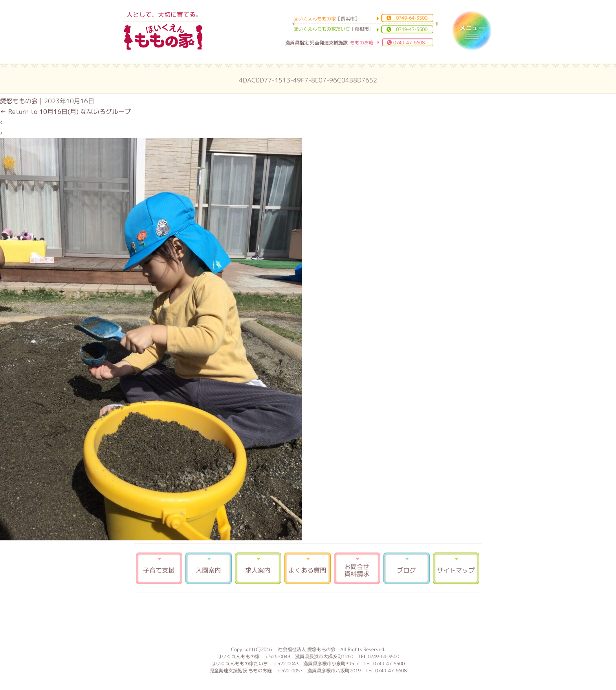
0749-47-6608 (409, 43)
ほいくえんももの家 (163, 37)
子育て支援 (159, 568)
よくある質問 (308, 568)
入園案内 (209, 568)
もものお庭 (308, 619)
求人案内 (258, 568)
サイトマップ (456, 568)
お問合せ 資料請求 (357, 568)
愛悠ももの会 (19, 101)
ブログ (407, 568)
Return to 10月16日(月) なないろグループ (65, 112)
